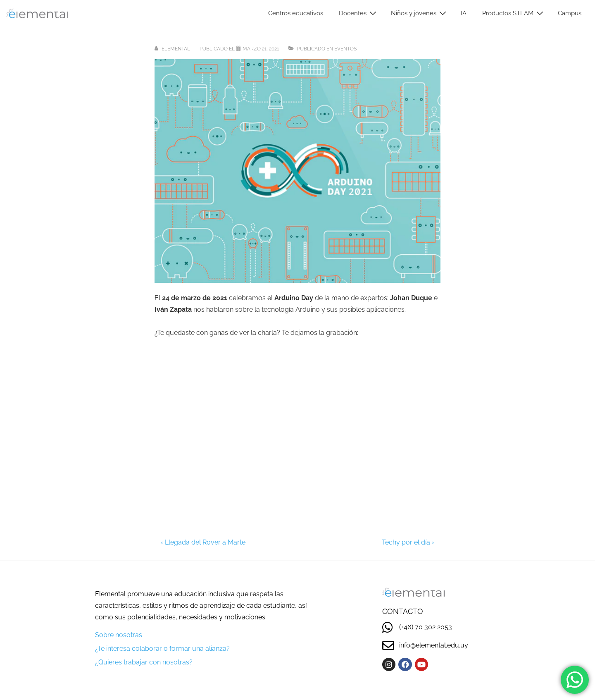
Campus (570, 13)
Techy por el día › (408, 542)
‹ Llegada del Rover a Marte (203, 542)
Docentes (359, 13)
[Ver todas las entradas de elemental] (173, 49)
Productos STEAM (514, 13)
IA (464, 13)
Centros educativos (296, 13)
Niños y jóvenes (420, 13)
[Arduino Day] (261, 49)
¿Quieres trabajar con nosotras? (144, 662)
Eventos (345, 49)
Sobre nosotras (119, 635)
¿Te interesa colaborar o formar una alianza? (162, 649)
